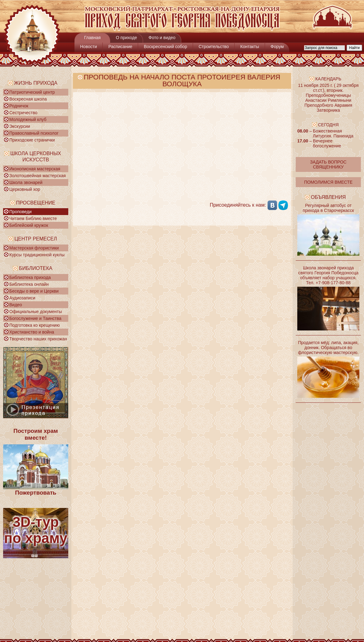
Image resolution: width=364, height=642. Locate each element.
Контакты (249, 47)
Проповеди (20, 212)
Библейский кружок (29, 225)
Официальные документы (36, 312)
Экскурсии (20, 126)
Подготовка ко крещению (34, 325)
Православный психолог (34, 133)
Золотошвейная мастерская (38, 176)
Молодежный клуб (28, 119)
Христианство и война (32, 332)
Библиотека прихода (30, 277)
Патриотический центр (32, 92)
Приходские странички (32, 140)
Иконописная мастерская (35, 169)
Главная (92, 38)
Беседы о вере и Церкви (34, 291)
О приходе (126, 38)
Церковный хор (25, 189)
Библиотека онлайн (29, 284)
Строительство (214, 47)
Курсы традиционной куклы (37, 255)
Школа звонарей (26, 182)
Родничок (19, 106)
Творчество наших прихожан (38, 339)
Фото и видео (162, 38)
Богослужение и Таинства (35, 318)
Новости (88, 47)
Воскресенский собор (165, 47)
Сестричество (23, 113)
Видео (16, 305)
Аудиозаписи (22, 298)
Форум (277, 47)
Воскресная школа (28, 99)
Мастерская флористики (34, 248)
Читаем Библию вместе (33, 218)
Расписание (120, 47)
